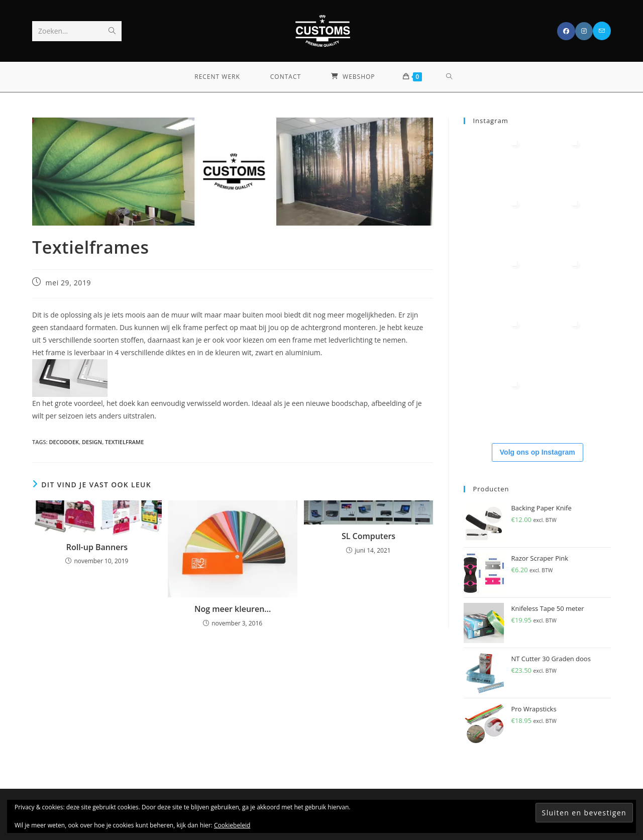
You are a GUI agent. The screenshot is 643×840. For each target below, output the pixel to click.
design (92, 442)
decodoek (64, 442)
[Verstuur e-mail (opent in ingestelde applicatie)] (602, 31)
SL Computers (368, 536)
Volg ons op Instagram (538, 452)
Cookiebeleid (232, 825)
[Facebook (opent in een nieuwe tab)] (566, 31)
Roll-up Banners (97, 547)
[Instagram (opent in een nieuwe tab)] (584, 31)
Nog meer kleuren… (233, 609)
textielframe (124, 442)
